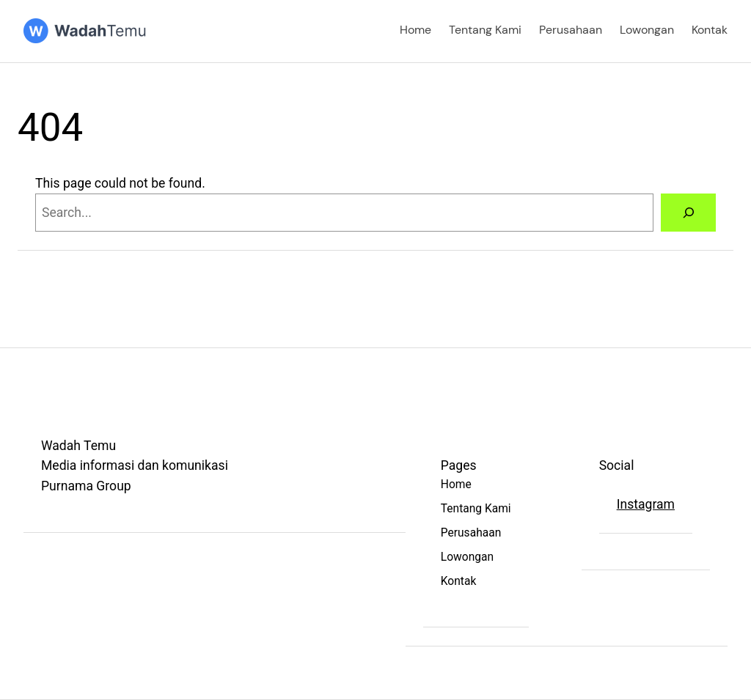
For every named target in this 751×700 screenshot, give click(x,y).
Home (415, 30)
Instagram (646, 504)
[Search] (688, 212)
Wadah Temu (78, 446)
